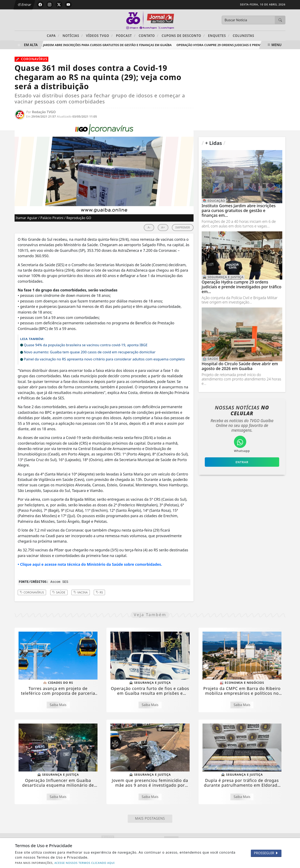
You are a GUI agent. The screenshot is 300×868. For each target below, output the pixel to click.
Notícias (73, 36)
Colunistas (243, 36)
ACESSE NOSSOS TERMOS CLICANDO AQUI (84, 863)
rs (99, 592)
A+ (163, 227)
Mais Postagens (150, 818)
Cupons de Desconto (183, 36)
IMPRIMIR (183, 227)
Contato (149, 36)
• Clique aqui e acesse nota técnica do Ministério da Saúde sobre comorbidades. (90, 564)
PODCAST (126, 36)
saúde (59, 592)
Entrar (25, 5)
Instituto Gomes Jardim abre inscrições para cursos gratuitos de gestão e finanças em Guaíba (96, 45)
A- (149, 227)
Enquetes (219, 36)
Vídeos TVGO (99, 36)
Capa (53, 36)
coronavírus (32, 592)
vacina (81, 592)
